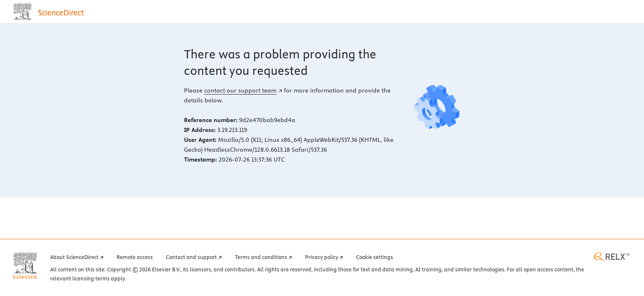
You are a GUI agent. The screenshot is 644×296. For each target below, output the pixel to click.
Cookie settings (375, 257)
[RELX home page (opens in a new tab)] (612, 257)
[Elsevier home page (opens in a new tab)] (25, 266)
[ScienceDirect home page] (51, 12)
